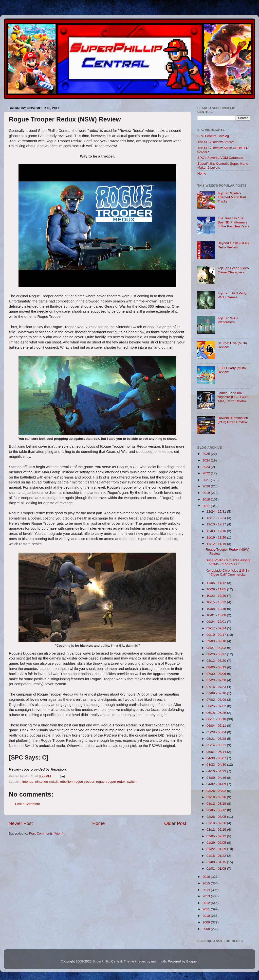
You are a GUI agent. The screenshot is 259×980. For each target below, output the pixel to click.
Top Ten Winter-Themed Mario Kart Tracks (232, 197)
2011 (207, 909)
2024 (207, 460)
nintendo (27, 782)
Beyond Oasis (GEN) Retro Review (233, 245)
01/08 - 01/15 (217, 862)
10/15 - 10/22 (217, 602)
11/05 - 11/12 (217, 583)
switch (132, 782)
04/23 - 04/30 (217, 765)
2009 (207, 922)
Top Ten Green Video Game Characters (233, 270)
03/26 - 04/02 (217, 791)
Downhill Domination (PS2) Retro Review (233, 420)
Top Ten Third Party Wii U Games (232, 295)
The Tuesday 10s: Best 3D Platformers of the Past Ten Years (233, 222)
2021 (207, 480)
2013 (207, 896)
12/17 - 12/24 (217, 518)
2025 (207, 454)
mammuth (159, 961)
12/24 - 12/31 (217, 511)
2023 (207, 467)
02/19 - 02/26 (217, 823)
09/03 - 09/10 (217, 641)
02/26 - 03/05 (217, 817)
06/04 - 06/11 (217, 726)
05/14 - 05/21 (217, 745)
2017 (207, 506)
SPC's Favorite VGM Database (220, 158)
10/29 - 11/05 (217, 589)
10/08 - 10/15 (217, 609)
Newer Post (21, 823)
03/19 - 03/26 (217, 797)
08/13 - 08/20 (217, 661)
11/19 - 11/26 (217, 537)
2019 (207, 493)
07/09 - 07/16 (217, 693)
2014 (207, 890)
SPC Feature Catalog (213, 136)
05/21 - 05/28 (217, 739)
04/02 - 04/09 (217, 784)
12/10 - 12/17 (217, 524)
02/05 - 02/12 (217, 836)
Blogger (192, 961)
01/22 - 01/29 (217, 849)
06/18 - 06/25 (217, 713)
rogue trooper (84, 782)
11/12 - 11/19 (217, 544)
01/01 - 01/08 (217, 869)
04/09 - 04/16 (217, 778)
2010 (207, 916)
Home (98, 823)
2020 (207, 486)
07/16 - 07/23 (217, 687)
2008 (207, 929)
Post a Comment (28, 804)
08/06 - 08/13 (217, 667)
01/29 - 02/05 (217, 843)
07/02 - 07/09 (217, 700)
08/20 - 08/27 (217, 654)
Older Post (175, 823)
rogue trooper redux (111, 782)
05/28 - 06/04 (217, 732)
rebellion (66, 782)
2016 (207, 877)
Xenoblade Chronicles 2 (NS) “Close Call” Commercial (227, 572)
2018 (207, 499)
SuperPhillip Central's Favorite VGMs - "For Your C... (228, 562)
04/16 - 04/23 (217, 771)
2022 (207, 473)
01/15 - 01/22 (217, 856)
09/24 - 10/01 (217, 622)
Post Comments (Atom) (46, 833)
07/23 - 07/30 (217, 680)
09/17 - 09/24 (217, 628)
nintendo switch (47, 782)
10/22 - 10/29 (217, 596)
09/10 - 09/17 (217, 635)
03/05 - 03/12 (217, 810)
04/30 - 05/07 (217, 758)
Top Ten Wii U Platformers (228, 320)
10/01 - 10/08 (217, 615)
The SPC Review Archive (216, 142)
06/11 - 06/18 (217, 719)
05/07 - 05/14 (217, 752)
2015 (207, 883)
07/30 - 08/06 (217, 674)
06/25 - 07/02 (217, 706)
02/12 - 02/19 (217, 830)
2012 (207, 903)
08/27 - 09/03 (217, 648)
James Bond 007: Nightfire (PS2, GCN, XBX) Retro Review (233, 397)
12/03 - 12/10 (217, 531)
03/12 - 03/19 (217, 804)
